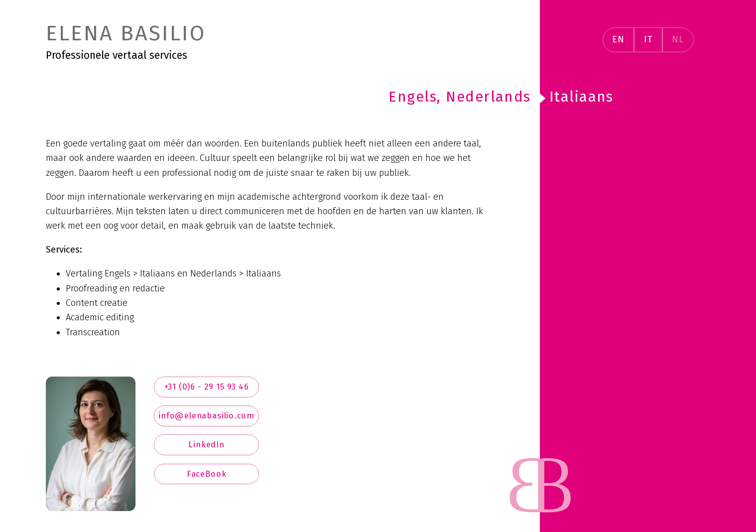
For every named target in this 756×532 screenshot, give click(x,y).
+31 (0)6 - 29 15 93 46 (207, 387)
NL (678, 39)
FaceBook (207, 474)
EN (618, 39)
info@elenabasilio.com (206, 416)
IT (648, 39)
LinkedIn (206, 445)
